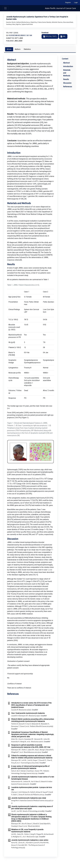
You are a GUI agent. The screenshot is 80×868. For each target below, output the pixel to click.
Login (76, 2)
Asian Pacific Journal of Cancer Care (60, 8)
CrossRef (35, 710)
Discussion (67, 83)
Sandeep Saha (11, 24)
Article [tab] (9, 49)
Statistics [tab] (27, 49)
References (68, 87)
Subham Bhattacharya (23, 22)
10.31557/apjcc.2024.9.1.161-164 (20, 35)
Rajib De (18, 24)
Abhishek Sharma (57, 22)
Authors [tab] (18, 49)
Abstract (66, 63)
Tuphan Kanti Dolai (27, 24)
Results (66, 79)
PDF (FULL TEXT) (51, 36)
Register (68, 2)
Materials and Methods (67, 73)
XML (64, 36)
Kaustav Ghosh (11, 22)
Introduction (68, 66)
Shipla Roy (34, 22)
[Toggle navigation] (5, 8)
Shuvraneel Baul (68, 22)
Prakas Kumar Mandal (44, 22)
